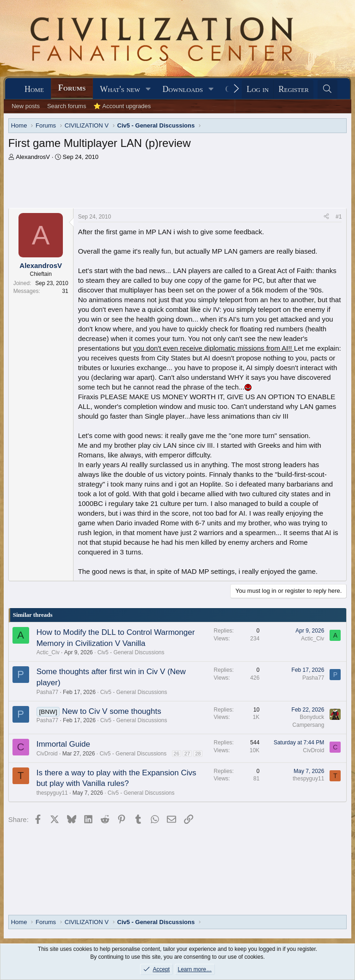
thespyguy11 (52, 793)
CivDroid (47, 754)
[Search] (327, 89)
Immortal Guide (63, 744)
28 (198, 754)
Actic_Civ (48, 652)
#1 (339, 217)
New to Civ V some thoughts (111, 711)
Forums (72, 88)
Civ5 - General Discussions (131, 652)
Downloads (183, 89)
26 (177, 754)
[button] (148, 89)
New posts (26, 106)
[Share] (326, 217)
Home (34, 89)
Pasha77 (47, 692)
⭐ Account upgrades (122, 106)
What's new (120, 89)
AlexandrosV (33, 157)
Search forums (67, 106)
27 (187, 754)
